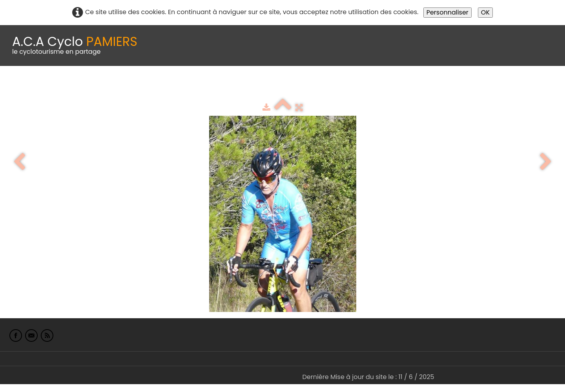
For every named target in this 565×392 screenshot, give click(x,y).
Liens (382, 85)
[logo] (75, 46)
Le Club (52, 85)
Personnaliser (447, 12)
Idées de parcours (196, 85)
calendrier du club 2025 (116, 85)
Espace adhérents (268, 85)
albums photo (337, 85)
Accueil (17, 85)
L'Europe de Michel (430, 85)
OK (485, 12)
